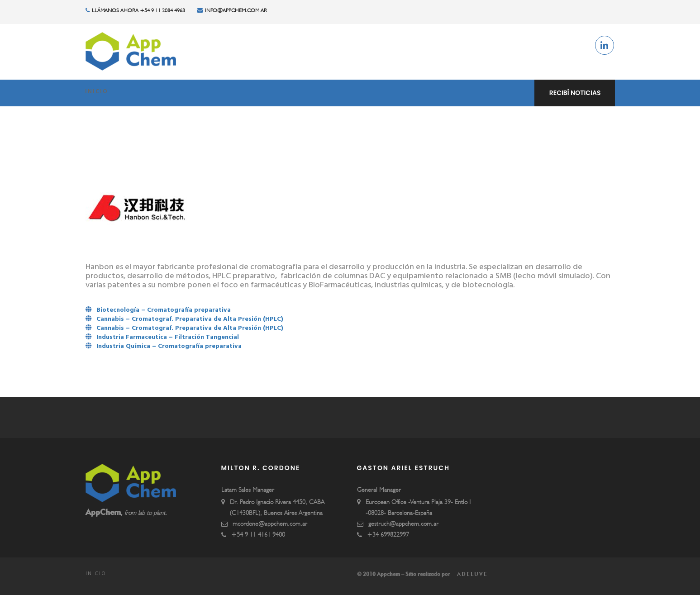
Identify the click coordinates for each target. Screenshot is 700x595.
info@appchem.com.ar (232, 10)
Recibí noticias (575, 93)
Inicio (97, 93)
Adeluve (471, 574)
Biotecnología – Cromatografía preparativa (164, 311)
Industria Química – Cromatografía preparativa (169, 347)
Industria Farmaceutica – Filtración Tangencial (168, 338)
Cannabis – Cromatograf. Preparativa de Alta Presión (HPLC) (190, 320)
